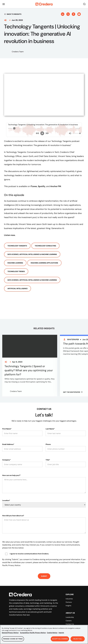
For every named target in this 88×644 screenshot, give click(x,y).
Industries (69, 592)
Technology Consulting (45, 246)
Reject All (78, 639)
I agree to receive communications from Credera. (29, 547)
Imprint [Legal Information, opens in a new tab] (61, 633)
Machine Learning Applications (44, 263)
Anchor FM (56, 186)
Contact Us (70, 617)
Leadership (70, 610)
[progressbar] (44, 128)
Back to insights (13, 14)
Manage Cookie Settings (13, 639)
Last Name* (50, 422)
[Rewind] (37, 133)
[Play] (42, 133)
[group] (44, 130)
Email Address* (8, 437)
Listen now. (10, 235)
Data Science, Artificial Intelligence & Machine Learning (32, 254)
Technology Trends (16, 271)
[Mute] (70, 133)
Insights (68, 598)
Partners (69, 595)
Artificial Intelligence (17, 289)
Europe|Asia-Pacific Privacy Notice (33, 633)
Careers (69, 614)
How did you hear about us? (13, 509)
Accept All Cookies (60, 639)
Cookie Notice (52, 633)
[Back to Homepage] (44, 4)
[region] (44, 634)
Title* (48, 453)
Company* (6, 453)
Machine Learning (15, 263)
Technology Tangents (17, 246)
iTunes (34, 186)
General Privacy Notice (10, 633)
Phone (48, 437)
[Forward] (47, 133)
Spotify (42, 186)
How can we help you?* (11, 468)
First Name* (7, 422)
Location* (6, 493)
